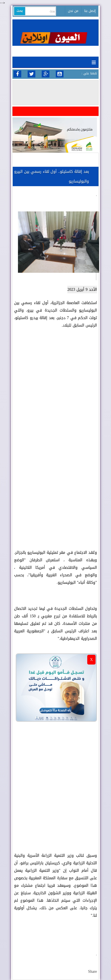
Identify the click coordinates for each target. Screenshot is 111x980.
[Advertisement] (56, 480)
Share (92, 972)
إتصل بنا (90, 11)
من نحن (73, 11)
